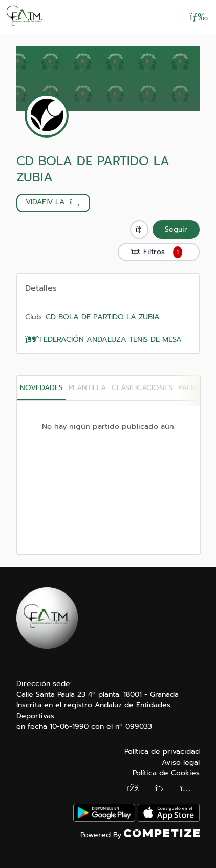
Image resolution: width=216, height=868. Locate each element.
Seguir (176, 229)
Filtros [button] (159, 252)
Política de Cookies (166, 773)
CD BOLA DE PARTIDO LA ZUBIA (93, 169)
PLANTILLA (87, 388)
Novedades (41, 388)
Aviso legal (181, 762)
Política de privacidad (162, 752)
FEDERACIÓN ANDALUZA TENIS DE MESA (103, 339)
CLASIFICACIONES (142, 388)
